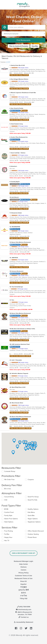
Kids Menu (31, 512)
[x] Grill (8, 62)
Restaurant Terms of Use (23, 578)
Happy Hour (8, 537)
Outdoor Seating (33, 534)
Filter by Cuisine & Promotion (19, 46)
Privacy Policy (24, 573)
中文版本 (24, 587)
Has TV (7, 541)
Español (23, 584)
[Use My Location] (5, 27)
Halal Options (9, 522)
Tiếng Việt (24, 598)
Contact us (24, 617)
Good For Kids (33, 500)
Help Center (23, 564)
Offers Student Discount (36, 531)
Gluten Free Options (11, 519)
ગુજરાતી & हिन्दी (23, 590)
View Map (35, 46)
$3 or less (8, 489)
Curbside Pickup (10, 471)
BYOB (6, 509)
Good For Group (33, 497)
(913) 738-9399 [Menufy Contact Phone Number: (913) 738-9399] (24, 607)
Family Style (8, 516)
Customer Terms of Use (23, 576)
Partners (24, 567)
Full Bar (7, 534)
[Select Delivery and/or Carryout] (23, 34)
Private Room (32, 537)
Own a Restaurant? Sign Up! (23, 553)
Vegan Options (33, 519)
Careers (23, 570)
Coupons (31, 480)
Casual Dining (9, 497)
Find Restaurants (23, 40)
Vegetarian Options (34, 522)
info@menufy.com (24, 610)
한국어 (23, 593)
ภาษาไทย (23, 596)
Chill (6, 500)
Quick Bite (31, 516)
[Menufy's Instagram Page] (21, 628)
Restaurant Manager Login (23, 561)
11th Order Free (9, 480)
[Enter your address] (27, 27)
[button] (14, 441)
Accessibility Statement (23, 622)
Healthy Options (33, 509)
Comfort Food (9, 512)
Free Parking (9, 531)
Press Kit (23, 581)
